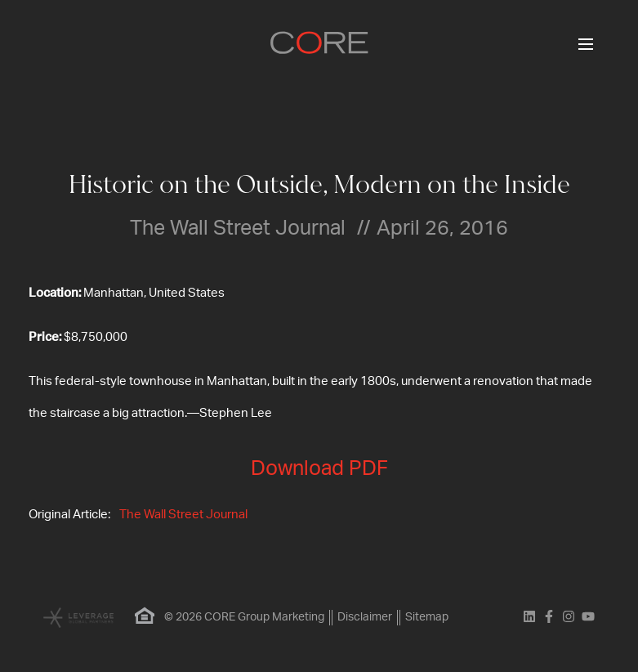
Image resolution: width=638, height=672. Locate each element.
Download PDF (319, 469)
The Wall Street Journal (183, 515)
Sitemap (427, 617)
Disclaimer (365, 617)
